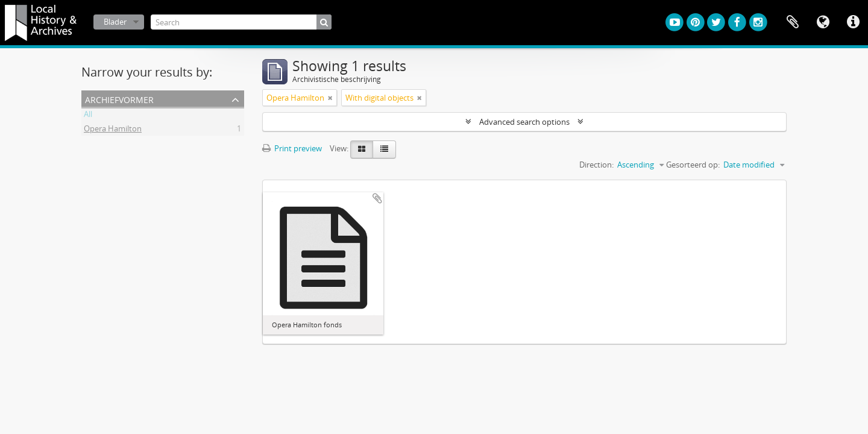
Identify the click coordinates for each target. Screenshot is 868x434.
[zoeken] (324, 22)
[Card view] (362, 149)
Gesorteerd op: (693, 165)
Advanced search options (524, 122)
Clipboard (793, 22)
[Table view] (384, 149)
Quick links (853, 22)
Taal (823, 22)
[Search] (241, 22)
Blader (115, 22)
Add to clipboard (377, 198)
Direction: (596, 165)
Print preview (292, 148)
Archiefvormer (119, 99)
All (88, 116)
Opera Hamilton (113, 130)
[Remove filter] (330, 98)
